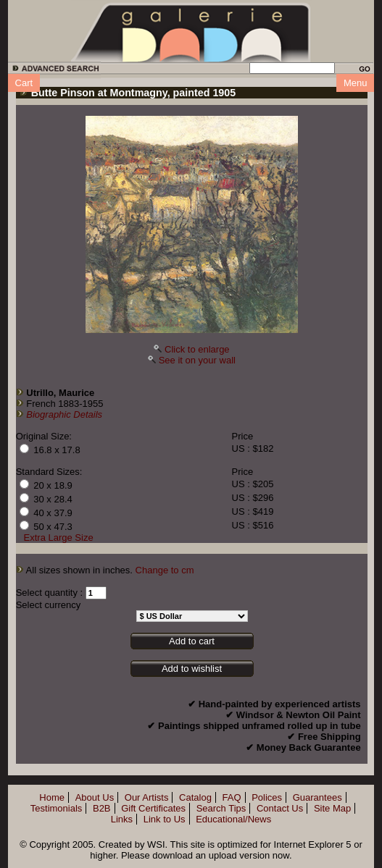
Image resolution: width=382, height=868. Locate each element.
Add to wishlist (192, 669)
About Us (95, 797)
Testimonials (57, 808)
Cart (24, 83)
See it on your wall (197, 360)
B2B (102, 808)
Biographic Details (64, 414)
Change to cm (165, 570)
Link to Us (165, 819)
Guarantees (317, 797)
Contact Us (280, 808)
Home (52, 797)
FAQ (232, 797)
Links (122, 819)
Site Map (332, 808)
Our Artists (147, 797)
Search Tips (221, 808)
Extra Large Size (59, 538)
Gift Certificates (153, 808)
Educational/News (233, 819)
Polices (267, 797)
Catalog (195, 797)
